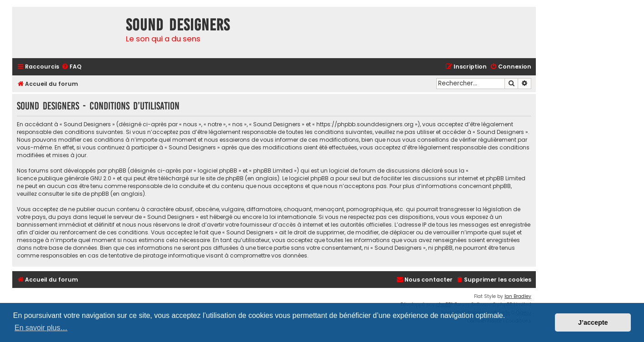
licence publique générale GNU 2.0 (64, 178)
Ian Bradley (518, 296)
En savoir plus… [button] (41, 328)
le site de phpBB (222, 178)
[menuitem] (71, 67)
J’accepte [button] (593, 322)
